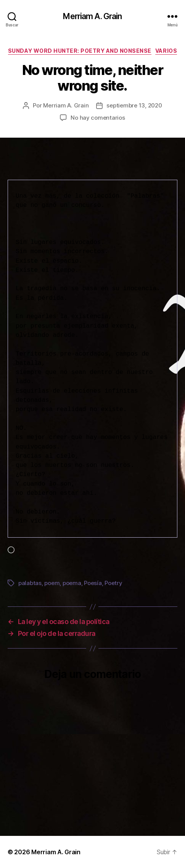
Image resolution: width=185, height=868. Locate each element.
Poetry (113, 583)
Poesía (93, 583)
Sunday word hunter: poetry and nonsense (80, 51)
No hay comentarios (98, 118)
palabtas (30, 583)
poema (72, 583)
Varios (166, 51)
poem (52, 583)
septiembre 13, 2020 (134, 105)
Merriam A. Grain (92, 16)
